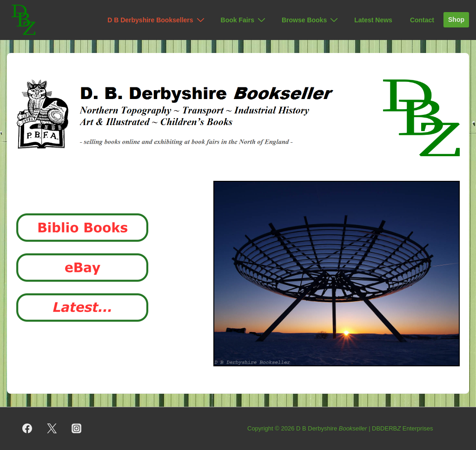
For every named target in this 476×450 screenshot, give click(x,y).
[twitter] (52, 429)
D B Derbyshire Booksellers (157, 20)
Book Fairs (244, 20)
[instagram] (77, 429)
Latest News (373, 20)
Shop (456, 20)
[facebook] (27, 429)
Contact (422, 20)
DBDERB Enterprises (403, 428)
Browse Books (311, 20)
